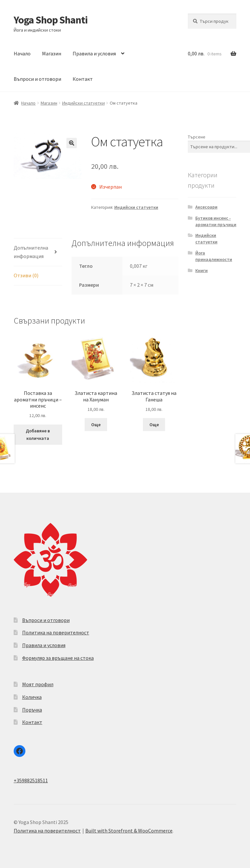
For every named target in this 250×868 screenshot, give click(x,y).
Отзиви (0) (26, 275)
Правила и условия (94, 53)
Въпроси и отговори (37, 79)
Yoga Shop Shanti (51, 20)
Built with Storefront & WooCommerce (129, 831)
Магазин (52, 53)
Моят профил (38, 684)
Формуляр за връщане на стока (58, 658)
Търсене (197, 137)
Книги (201, 270)
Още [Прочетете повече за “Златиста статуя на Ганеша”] (154, 425)
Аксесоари (206, 207)
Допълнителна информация (31, 252)
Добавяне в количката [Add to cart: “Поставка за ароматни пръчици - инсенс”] (38, 434)
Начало (22, 53)
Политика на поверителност (56, 632)
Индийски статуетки (83, 103)
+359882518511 (31, 780)
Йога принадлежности (214, 256)
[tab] (38, 252)
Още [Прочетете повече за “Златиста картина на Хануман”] (96, 425)
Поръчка (32, 710)
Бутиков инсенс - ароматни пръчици (216, 221)
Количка (32, 697)
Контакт (83, 79)
